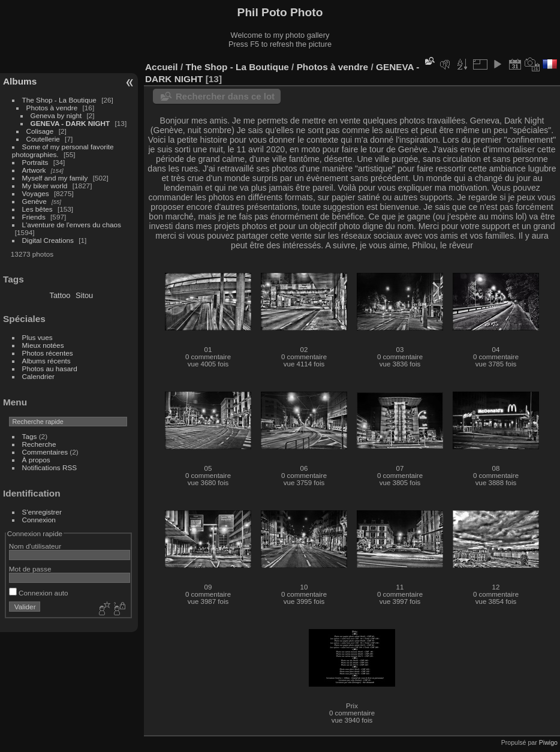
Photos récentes (48, 353)
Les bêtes (37, 209)
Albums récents (46, 361)
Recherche (39, 444)
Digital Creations (48, 240)
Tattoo (60, 295)
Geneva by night (56, 115)
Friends (34, 217)
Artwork (34, 170)
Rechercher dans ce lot (225, 96)
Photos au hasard (50, 369)
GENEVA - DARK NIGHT (70, 123)
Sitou (84, 295)
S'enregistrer (42, 512)
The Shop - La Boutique (59, 100)
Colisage (40, 131)
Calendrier (38, 376)
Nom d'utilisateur (35, 546)
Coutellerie (43, 139)
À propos (36, 460)
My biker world (45, 186)
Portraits (35, 162)
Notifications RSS (50, 467)
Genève (34, 201)
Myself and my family (55, 178)
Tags (30, 436)
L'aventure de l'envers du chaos (72, 225)
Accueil (162, 67)
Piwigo (548, 742)
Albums (20, 81)
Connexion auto (39, 593)
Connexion (39, 520)
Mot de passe (30, 569)
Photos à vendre (52, 108)
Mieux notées (43, 345)
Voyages (36, 193)
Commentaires (45, 452)
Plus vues (37, 337)
